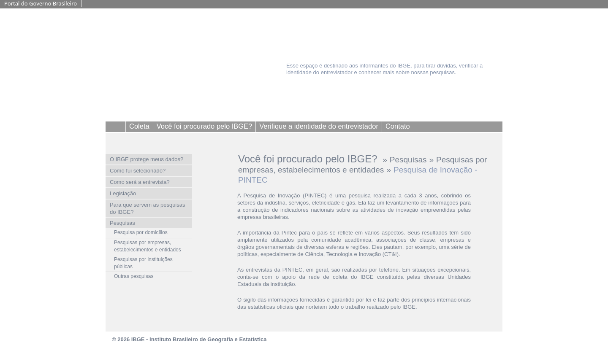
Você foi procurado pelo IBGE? (309, 159)
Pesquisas (408, 160)
